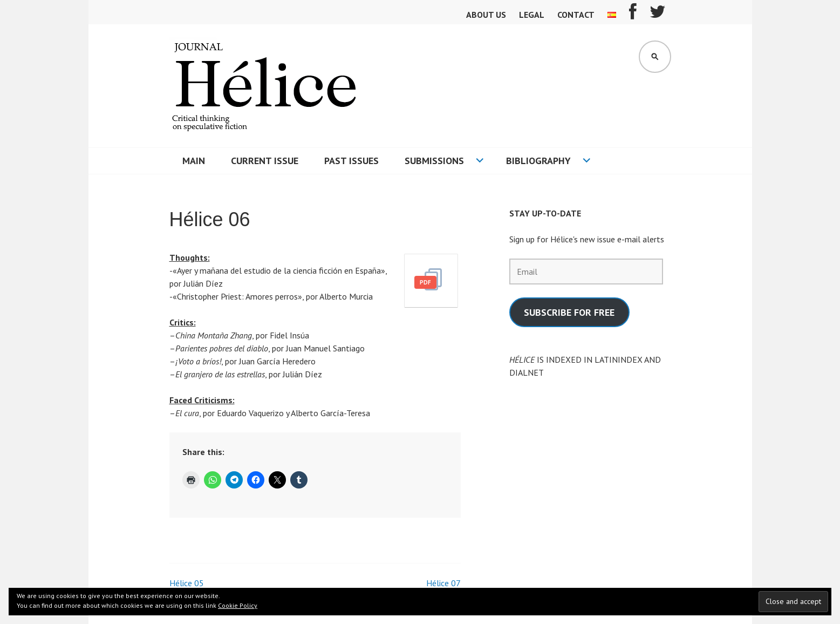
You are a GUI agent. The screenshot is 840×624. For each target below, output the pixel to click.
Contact (576, 15)
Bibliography (538, 161)
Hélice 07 (443, 583)
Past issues (351, 161)
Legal (532, 15)
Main (194, 161)
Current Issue (265, 161)
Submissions (434, 161)
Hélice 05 (187, 583)
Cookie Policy (238, 605)
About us (486, 15)
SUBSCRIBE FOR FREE (569, 312)
